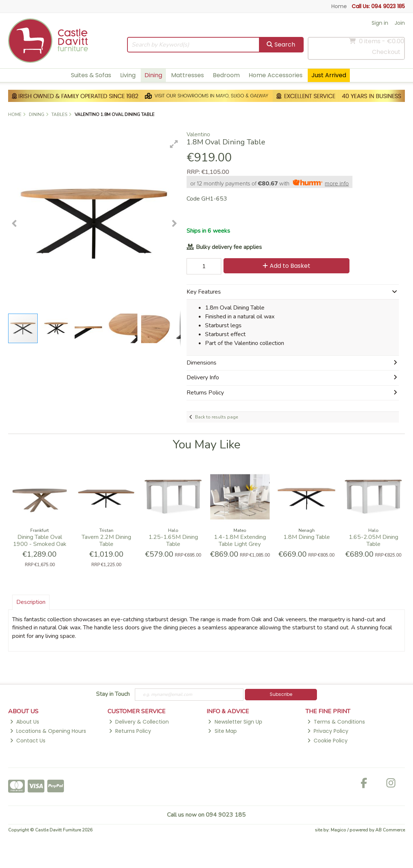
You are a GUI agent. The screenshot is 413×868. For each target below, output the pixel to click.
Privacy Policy (328, 731)
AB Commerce (390, 830)
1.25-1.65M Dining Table (173, 541)
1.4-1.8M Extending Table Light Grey (240, 541)
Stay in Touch (113, 694)
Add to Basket (286, 266)
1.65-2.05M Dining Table (373, 541)
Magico (338, 830)
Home (339, 6)
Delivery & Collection (139, 722)
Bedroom (226, 75)
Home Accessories (276, 75)
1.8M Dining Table (307, 537)
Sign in (380, 23)
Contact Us (28, 741)
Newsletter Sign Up (235, 722)
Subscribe (281, 694)
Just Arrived (329, 75)
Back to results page (216, 417)
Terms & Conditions (336, 722)
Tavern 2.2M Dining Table (106, 541)
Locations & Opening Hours (48, 731)
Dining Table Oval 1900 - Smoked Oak (40, 541)
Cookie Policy (327, 741)
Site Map (222, 731)
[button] (174, 144)
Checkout (386, 52)
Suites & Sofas (91, 75)
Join (400, 23)
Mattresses (187, 75)
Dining (153, 75)
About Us (25, 722)
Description (31, 602)
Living (128, 75)
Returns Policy (130, 731)
